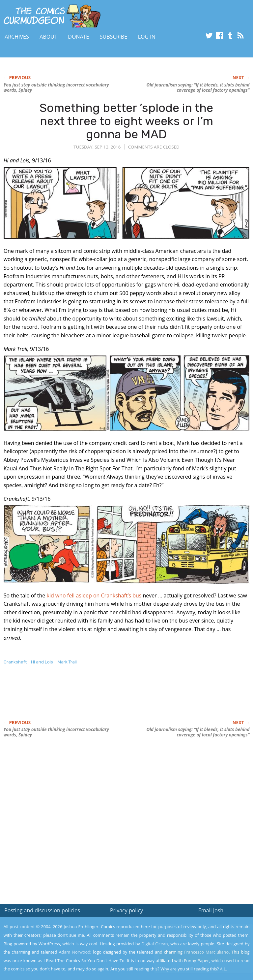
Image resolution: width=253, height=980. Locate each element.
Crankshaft (15, 662)
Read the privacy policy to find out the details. (194, 939)
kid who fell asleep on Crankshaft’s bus (94, 595)
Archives (17, 37)
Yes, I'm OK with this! (197, 955)
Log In (147, 37)
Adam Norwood (75, 952)
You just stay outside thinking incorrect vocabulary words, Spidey (56, 87)
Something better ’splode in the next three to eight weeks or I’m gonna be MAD (126, 121)
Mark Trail (67, 662)
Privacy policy (126, 910)
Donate (78, 37)
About (48, 37)
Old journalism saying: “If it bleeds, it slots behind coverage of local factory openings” (198, 87)
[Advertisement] (81, 699)
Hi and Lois (42, 662)
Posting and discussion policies (42, 910)
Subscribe (113, 37)
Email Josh (211, 910)
